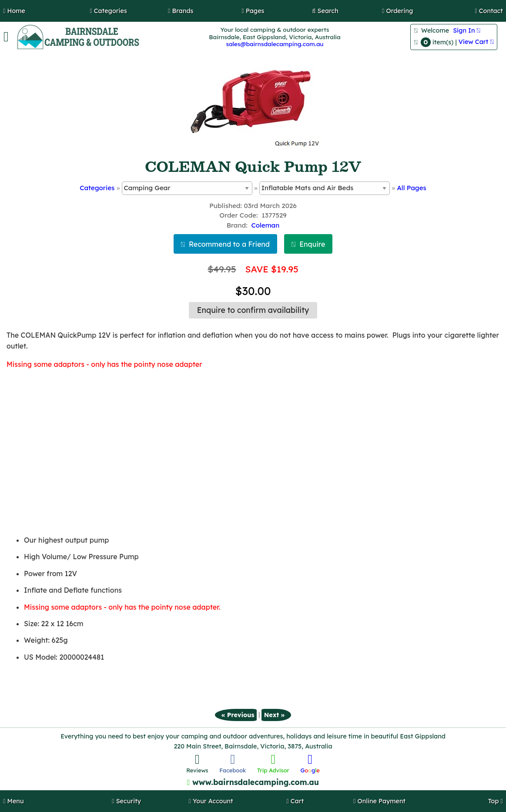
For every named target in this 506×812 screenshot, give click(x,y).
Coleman (265, 225)
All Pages (412, 188)
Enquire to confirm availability (253, 310)
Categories (97, 188)
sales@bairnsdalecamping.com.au (275, 44)
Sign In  (467, 30)
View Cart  (476, 42)
